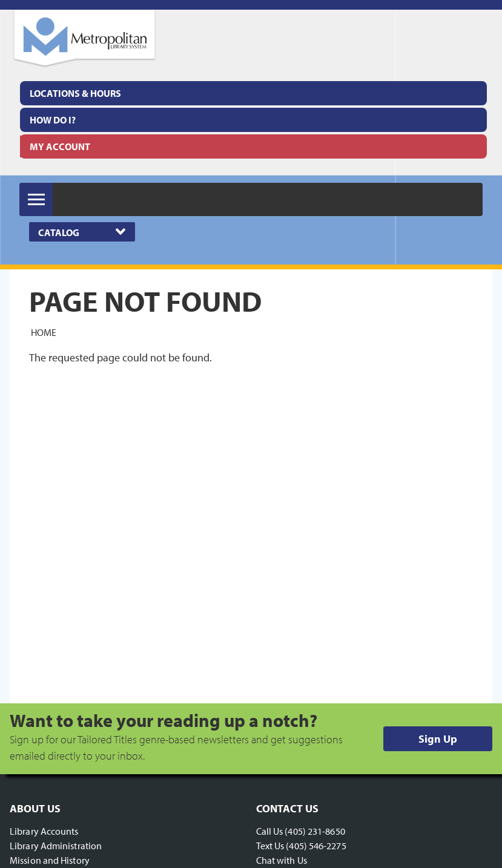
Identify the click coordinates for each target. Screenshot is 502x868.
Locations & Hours (75, 93)
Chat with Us (282, 860)
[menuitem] (253, 93)
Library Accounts (44, 831)
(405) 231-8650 (315, 831)
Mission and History (50, 860)
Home (44, 332)
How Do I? (53, 120)
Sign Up (438, 739)
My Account (60, 146)
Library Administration (56, 846)
